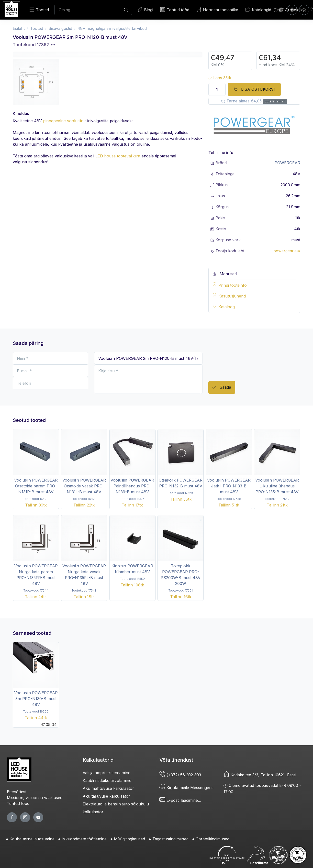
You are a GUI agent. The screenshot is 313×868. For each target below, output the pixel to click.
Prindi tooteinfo (233, 285)
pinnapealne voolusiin (63, 121)
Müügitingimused (129, 839)
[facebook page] (12, 817)
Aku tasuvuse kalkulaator (106, 796)
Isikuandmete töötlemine (84, 839)
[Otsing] (87, 10)
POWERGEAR (287, 163)
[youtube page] (38, 817)
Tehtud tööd (175, 10)
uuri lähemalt (275, 101)
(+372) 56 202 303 (180, 775)
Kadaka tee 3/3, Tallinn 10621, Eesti (260, 775)
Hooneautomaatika (217, 10)
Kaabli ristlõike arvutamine (107, 780)
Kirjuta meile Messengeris (186, 788)
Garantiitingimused (212, 839)
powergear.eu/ (287, 251)
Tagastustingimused (170, 839)
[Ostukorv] (304, 10)
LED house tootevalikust (118, 156)
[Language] (279, 10)
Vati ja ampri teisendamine (106, 773)
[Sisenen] (292, 10)
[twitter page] (25, 817)
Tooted (39, 10)
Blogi (145, 10)
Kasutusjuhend (232, 296)
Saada (222, 388)
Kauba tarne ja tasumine (32, 839)
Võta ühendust (176, 760)
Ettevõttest (17, 792)
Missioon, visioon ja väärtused (35, 798)
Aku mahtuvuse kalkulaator (108, 788)
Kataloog (227, 307)
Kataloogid (258, 10)
